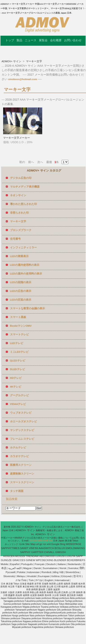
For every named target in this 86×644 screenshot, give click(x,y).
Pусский (10, 572)
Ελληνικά (66, 576)
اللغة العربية (15, 568)
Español (15, 564)
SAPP (79, 556)
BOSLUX (60, 548)
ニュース (31, 40)
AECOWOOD (47, 556)
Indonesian (33, 572)
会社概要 (56, 40)
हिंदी (82, 568)
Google (55, 544)
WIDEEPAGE (74, 544)
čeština (55, 576)
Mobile (4, 564)
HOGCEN (9, 556)
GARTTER (37, 552)
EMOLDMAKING (75, 548)
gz (41, 544)
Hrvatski (32, 576)
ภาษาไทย (21, 580)
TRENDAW (32, 556)
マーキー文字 (34, 61)
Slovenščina (72, 572)
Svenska (73, 568)
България (44, 576)
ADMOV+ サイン (12, 61)
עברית (39, 580)
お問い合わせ (73, 40)
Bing (63, 544)
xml (49, 544)
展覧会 (43, 40)
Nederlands (74, 564)
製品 (19, 40)
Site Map (30, 544)
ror (44, 544)
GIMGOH (61, 552)
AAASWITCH (46, 548)
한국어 (77, 576)
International (62, 580)
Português (27, 564)
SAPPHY (25, 552)
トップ (10, 40)
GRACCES (19, 560)
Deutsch (51, 564)
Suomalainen (50, 568)
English (49, 580)
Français (40, 564)
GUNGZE (6, 560)
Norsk (63, 568)
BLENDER (60, 560)
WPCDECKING (45, 560)
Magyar (27, 568)
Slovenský (9, 576)
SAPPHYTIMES (10, 548)
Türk (31, 580)
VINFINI (33, 548)
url (37, 544)
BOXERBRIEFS (76, 560)
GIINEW (30, 560)
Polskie (21, 572)
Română (46, 572)
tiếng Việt (58, 572)
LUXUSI (60, 556)
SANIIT (24, 548)
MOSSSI (20, 556)
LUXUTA (70, 556)
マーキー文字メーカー (17, 138)
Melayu (21, 576)
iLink (22, 544)
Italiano (62, 564)
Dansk (37, 568)
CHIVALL (49, 552)
